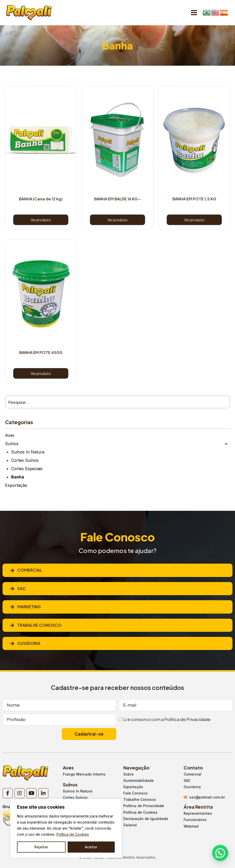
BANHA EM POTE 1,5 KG (194, 199)
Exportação (16, 485)
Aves (10, 435)
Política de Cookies (73, 834)
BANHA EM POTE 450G (41, 352)
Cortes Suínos (25, 460)
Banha (18, 477)
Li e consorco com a (167, 719)
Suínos (12, 444)
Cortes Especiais (27, 469)
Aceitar (91, 847)
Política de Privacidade (187, 719)
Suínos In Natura (28, 452)
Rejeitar (41, 847)
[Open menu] (194, 13)
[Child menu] (226, 444)
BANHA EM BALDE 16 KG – (117, 199)
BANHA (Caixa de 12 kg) (41, 199)
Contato (193, 768)
